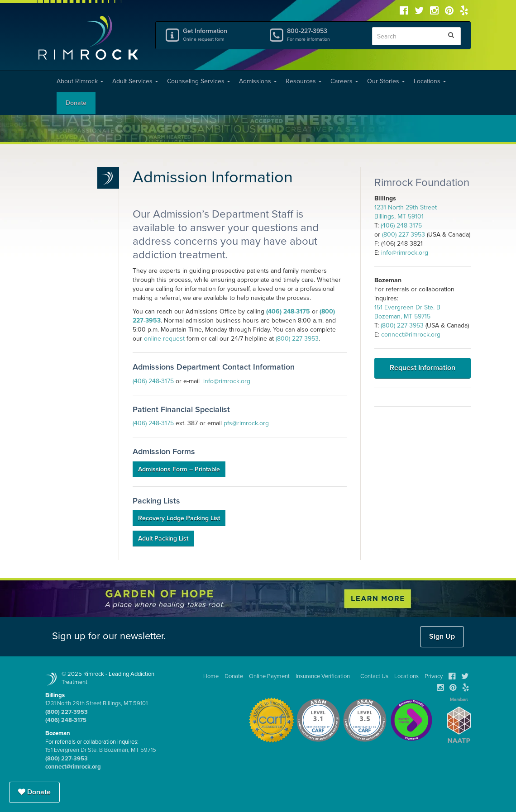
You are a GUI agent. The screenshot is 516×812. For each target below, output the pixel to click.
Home (211, 676)
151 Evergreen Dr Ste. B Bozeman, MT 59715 (101, 750)
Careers (344, 81)
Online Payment (269, 676)
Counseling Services (198, 81)
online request (164, 339)
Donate (76, 103)
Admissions (258, 81)
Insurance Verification (323, 676)
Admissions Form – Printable (179, 469)
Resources (303, 81)
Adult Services (135, 81)
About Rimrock (80, 81)
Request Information (423, 368)
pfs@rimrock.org (246, 423)
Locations (430, 81)
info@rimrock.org (227, 381)
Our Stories (386, 81)
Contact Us (374, 676)
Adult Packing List (163, 539)
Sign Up (442, 636)
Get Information (219, 34)
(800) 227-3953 (297, 339)
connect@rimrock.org (411, 335)
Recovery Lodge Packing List (179, 518)
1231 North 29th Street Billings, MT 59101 (96, 703)
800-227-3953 (323, 34)
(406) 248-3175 (288, 311)
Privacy (434, 676)
